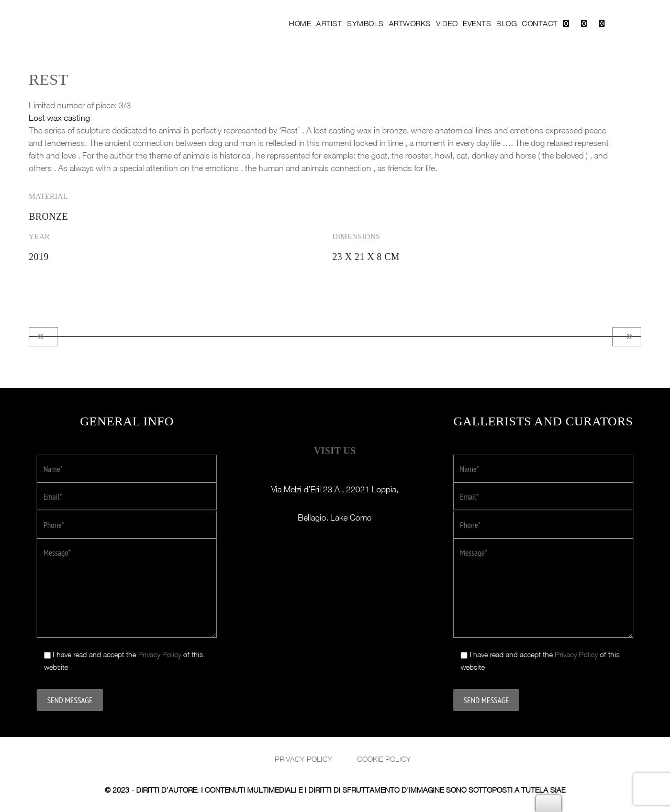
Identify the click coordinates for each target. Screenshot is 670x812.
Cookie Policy (384, 759)
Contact (540, 23)
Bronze (48, 217)
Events (477, 23)
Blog (506, 23)
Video (447, 23)
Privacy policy (304, 759)
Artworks (410, 23)
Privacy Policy (160, 654)
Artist (329, 23)
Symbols (365, 23)
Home (300, 23)
